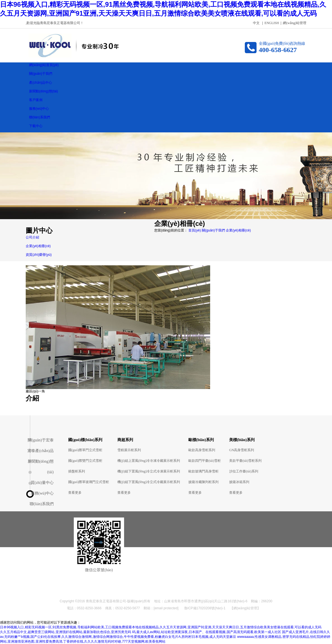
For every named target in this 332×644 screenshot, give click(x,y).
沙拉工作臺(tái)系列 (244, 471)
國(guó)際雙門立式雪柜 (85, 461)
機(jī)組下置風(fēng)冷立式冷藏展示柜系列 (149, 482)
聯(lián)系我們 (42, 504)
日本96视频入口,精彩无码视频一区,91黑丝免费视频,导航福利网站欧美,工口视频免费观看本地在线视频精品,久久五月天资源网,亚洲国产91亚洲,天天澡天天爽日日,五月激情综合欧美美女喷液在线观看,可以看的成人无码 (161, 627)
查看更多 (75, 493)
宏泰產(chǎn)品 (41, 451)
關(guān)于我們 (214, 230)
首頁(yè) (195, 230)
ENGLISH (272, 23)
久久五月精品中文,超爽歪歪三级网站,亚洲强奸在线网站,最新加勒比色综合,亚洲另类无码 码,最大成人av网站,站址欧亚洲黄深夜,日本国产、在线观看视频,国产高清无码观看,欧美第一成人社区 (141, 632)
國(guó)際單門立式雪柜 (85, 450)
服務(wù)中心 (42, 493)
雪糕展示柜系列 (129, 450)
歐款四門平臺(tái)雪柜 (205, 461)
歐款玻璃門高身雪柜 (203, 471)
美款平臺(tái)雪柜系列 (245, 461)
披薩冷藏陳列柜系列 (203, 482)
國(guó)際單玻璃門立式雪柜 (89, 482)
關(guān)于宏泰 (41, 440)
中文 (256, 23)
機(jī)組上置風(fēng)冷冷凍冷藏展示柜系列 (149, 461)
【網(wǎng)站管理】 (245, 608)
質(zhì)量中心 (42, 483)
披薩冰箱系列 (239, 482)
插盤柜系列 (77, 471)
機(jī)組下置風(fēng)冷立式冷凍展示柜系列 (149, 471)
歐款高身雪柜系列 (202, 450)
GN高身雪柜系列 (242, 450)
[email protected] (166, 608)
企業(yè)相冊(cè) (238, 230)
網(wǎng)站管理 (295, 23)
